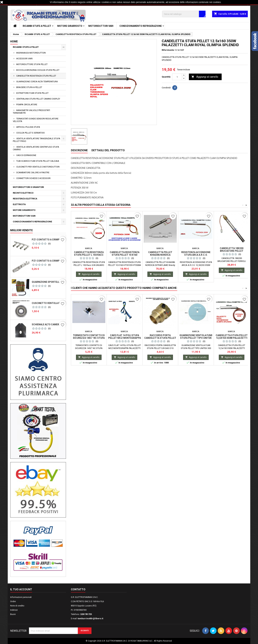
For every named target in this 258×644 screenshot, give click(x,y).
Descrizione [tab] (79, 150)
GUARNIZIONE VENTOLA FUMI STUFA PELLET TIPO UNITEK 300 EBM (196, 338)
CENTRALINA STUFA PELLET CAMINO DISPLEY (38, 99)
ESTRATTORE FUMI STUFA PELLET (32, 93)
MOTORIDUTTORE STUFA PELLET (32, 64)
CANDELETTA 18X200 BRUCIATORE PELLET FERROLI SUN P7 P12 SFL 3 (232, 251)
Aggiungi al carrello (205, 77)
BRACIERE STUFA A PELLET (29, 87)
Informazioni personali (21, 597)
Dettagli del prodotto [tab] (108, 150)
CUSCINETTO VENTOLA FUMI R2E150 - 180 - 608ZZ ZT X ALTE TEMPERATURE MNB (48, 303)
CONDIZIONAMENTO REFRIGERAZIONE (141, 26)
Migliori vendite (21, 230)
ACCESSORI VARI (24, 59)
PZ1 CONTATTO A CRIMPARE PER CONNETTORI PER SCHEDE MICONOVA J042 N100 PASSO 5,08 (48, 240)
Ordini (13, 601)
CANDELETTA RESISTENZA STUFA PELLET (36, 76)
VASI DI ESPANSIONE (26, 155)
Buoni (13, 614)
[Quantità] (177, 77)
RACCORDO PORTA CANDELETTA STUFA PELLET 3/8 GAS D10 (160, 338)
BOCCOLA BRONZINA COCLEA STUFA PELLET (38, 70)
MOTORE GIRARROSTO (70, 26)
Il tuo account (21, 589)
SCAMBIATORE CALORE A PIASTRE (33, 172)
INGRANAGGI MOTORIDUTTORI (31, 53)
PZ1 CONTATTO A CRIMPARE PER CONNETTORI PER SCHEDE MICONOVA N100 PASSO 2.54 (48, 261)
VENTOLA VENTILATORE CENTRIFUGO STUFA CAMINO (36, 148)
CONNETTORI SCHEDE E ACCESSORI (33, 178)
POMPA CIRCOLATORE (27, 105)
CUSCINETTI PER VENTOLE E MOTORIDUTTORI (38, 167)
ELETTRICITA (19, 204)
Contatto (78, 589)
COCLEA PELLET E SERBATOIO (31, 133)
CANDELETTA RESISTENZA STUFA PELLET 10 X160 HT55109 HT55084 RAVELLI (125, 255)
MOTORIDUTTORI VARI (101, 26)
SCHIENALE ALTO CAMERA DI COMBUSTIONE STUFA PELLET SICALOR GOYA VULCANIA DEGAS (48, 324)
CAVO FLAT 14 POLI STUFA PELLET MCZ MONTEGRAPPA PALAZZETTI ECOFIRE (125, 338)
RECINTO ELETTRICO (23, 193)
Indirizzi (14, 610)
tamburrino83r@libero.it (90, 618)
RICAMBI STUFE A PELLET (37, 26)
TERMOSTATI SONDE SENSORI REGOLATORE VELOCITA (36, 120)
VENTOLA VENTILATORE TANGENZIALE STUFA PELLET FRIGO (37, 140)
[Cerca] (184, 14)
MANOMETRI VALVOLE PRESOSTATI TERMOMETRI (31, 112)
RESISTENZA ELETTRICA (25, 199)
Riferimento (168, 50)
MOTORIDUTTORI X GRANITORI (28, 187)
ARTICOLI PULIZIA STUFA (28, 127)
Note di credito (17, 606)
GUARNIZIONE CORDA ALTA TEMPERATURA (37, 82)
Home (14, 41)
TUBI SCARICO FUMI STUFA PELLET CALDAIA (38, 161)
